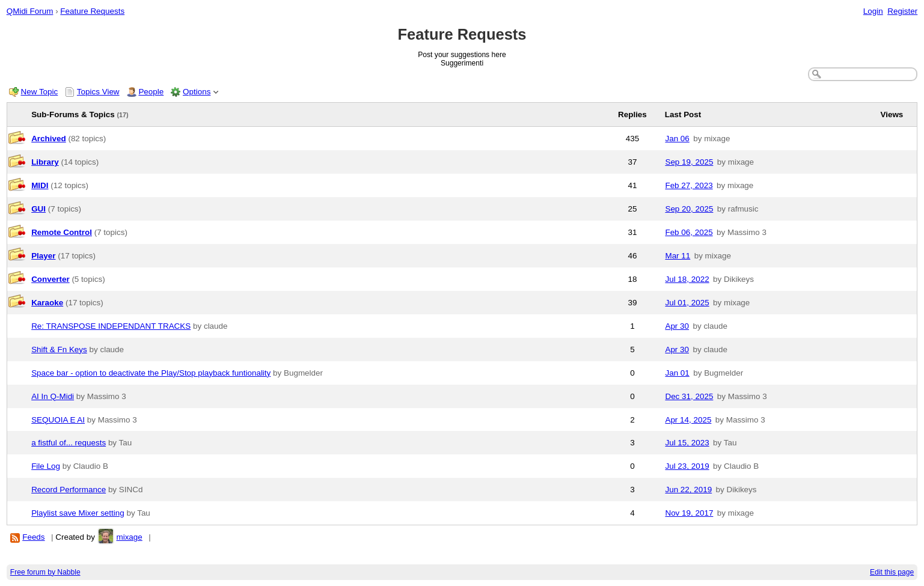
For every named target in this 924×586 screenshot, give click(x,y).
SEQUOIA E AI (58, 420)
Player (43, 256)
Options (197, 92)
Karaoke (47, 303)
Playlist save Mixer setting (78, 513)
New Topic (40, 92)
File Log (46, 466)
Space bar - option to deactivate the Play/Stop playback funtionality (151, 373)
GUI (38, 209)
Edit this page (892, 572)
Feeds (33, 537)
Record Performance (69, 490)
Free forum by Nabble (45, 572)
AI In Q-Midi (53, 396)
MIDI (40, 185)
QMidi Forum (30, 11)
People (151, 92)
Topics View (98, 92)
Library (45, 162)
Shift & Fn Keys (59, 349)
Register (902, 11)
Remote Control (62, 232)
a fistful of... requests (69, 443)
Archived (49, 139)
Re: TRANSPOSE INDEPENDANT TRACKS (111, 326)
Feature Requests (92, 11)
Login (873, 11)
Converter (50, 279)
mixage (129, 537)
